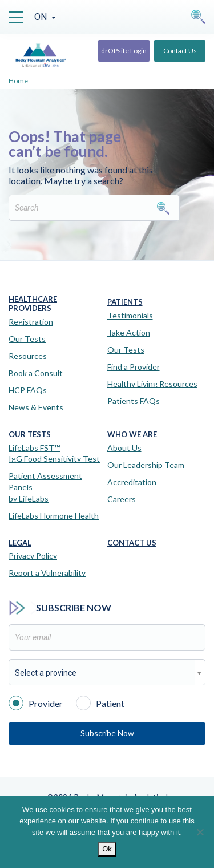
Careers (122, 499)
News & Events (36, 407)
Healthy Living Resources (152, 384)
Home (18, 81)
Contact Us (180, 51)
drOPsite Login (124, 51)
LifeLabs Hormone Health (54, 516)
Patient (100, 703)
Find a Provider (134, 367)
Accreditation (132, 482)
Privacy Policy (33, 556)
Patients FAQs (134, 401)
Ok (107, 849)
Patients (125, 302)
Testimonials (130, 315)
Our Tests (27, 339)
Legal (20, 543)
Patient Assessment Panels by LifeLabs (45, 487)
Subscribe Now (107, 733)
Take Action (129, 332)
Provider (36, 703)
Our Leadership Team (146, 465)
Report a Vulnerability (47, 573)
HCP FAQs (28, 390)
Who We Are (132, 435)
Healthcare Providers (33, 304)
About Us (124, 448)
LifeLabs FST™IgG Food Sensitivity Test (54, 453)
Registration (31, 322)
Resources (28, 356)
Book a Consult (36, 373)
